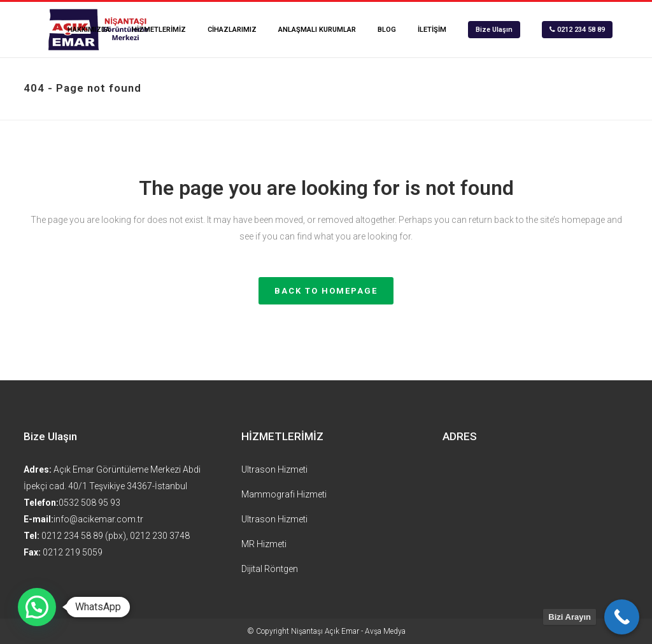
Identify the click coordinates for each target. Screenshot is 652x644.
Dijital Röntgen (270, 569)
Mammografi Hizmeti (284, 494)
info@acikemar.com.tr (98, 519)
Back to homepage (326, 291)
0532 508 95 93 (89, 503)
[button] (37, 607)
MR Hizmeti (264, 544)
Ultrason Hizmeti (274, 469)
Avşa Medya (385, 631)
